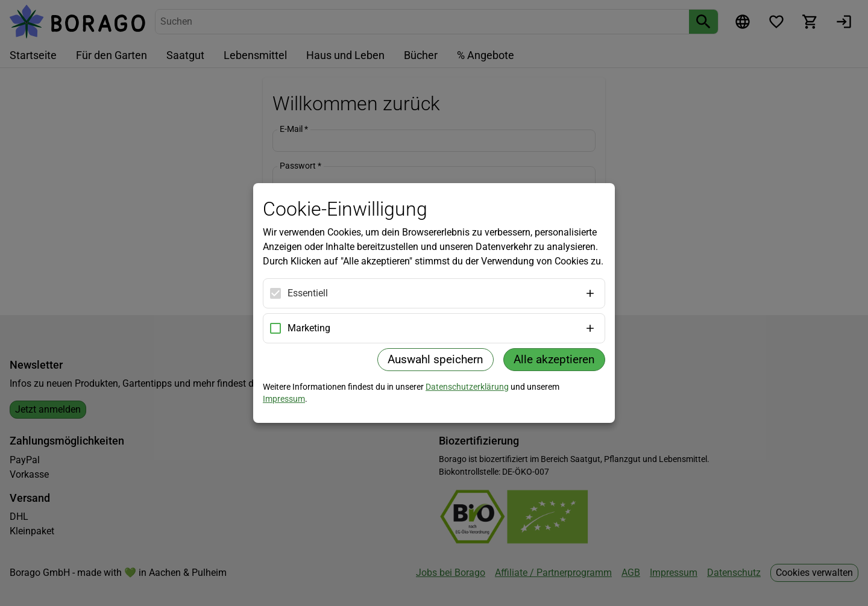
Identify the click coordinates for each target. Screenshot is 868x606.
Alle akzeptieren (554, 359)
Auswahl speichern (436, 359)
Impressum (284, 399)
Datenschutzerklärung (467, 387)
